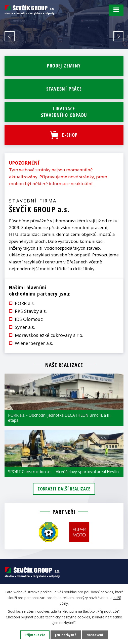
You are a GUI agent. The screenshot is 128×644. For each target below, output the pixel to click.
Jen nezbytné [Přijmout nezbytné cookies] (66, 635)
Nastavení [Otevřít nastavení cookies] (95, 635)
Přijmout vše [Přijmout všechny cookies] (35, 635)
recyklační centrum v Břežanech (56, 262)
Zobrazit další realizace (64, 489)
